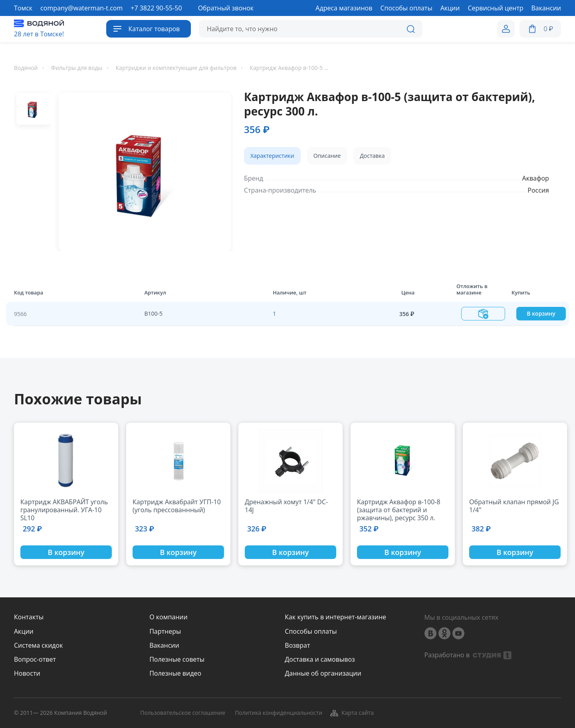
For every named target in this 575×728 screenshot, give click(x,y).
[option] (142, 170)
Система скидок (38, 645)
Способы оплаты (311, 632)
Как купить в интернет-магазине (335, 617)
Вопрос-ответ (35, 659)
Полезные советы (177, 659)
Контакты (29, 617)
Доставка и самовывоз (320, 659)
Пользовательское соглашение (183, 713)
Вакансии (164, 645)
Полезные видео (175, 673)
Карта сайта (352, 713)
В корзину (541, 313)
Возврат (297, 645)
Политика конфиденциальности (279, 713)
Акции (24, 632)
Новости (27, 673)
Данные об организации (323, 673)
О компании (169, 617)
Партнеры (165, 632)
